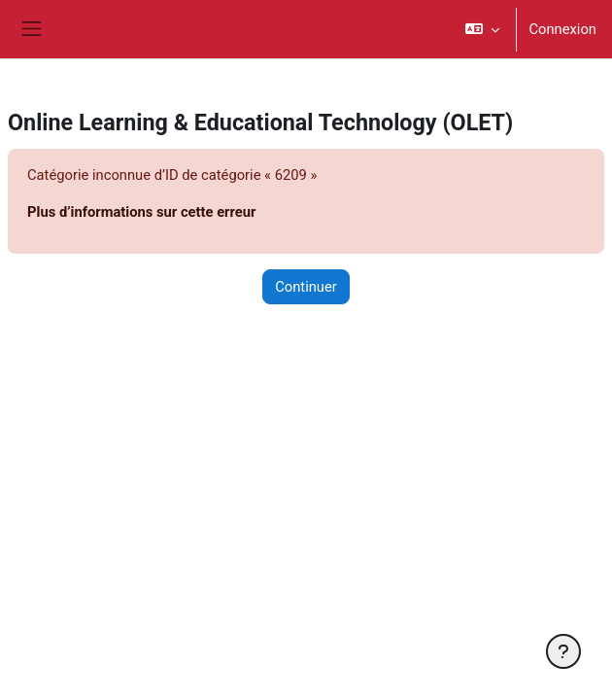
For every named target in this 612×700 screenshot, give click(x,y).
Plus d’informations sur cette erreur (141, 212)
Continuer (306, 287)
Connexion (562, 29)
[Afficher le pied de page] (563, 651)
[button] (482, 29)
